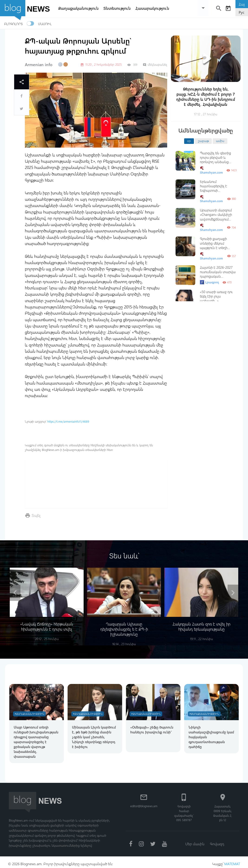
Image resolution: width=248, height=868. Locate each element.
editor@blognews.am (145, 802)
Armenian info (39, 65)
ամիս (220, 141)
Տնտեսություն (119, 8)
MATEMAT (232, 860)
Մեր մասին (194, 840)
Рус (241, 12)
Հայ (242, 4)
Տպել (36, 515)
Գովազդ (217, 840)
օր (189, 141)
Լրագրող (209, 282)
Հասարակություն (154, 8)
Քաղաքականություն (80, 8)
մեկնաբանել (155, 64)
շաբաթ (203, 141)
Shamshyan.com (211, 170)
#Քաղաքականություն (30, 711)
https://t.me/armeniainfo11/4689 (68, 421)
